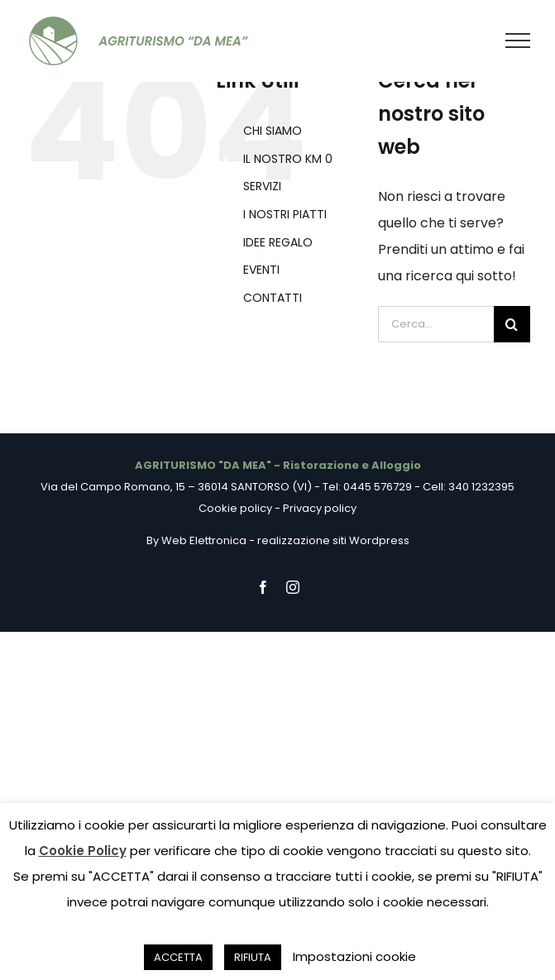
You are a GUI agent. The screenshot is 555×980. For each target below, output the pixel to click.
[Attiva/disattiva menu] (518, 41)
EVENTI (261, 270)
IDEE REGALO (278, 242)
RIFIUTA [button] (253, 957)
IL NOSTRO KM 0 (288, 159)
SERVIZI (262, 186)
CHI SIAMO (273, 131)
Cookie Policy (83, 851)
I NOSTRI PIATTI (285, 214)
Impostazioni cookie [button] (354, 956)
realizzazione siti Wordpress (333, 540)
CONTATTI (273, 298)
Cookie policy (235, 508)
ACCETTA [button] (178, 957)
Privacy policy (320, 508)
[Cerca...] (436, 324)
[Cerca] (512, 324)
